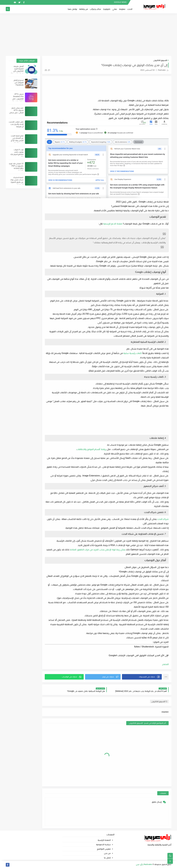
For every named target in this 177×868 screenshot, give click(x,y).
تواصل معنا (72, 9)
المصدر (165, 664)
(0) (47, 70)
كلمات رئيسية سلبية (133, 353)
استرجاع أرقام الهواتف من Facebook (19, 83)
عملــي (115, 9)
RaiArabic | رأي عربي (144, 864)
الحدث (130, 9)
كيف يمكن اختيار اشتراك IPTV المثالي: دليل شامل (16, 110)
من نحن (107, 853)
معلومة (122, 9)
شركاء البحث (163, 519)
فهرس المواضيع (104, 849)
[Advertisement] (88, 35)
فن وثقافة (83, 9)
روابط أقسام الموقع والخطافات (91, 449)
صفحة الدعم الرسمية (113, 224)
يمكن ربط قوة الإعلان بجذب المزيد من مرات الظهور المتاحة (98, 550)
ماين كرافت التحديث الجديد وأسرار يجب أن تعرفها (16, 124)
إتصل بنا (107, 858)
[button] (142, 677)
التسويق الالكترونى (160, 60)
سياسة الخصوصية (103, 844)
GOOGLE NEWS (120, 2)
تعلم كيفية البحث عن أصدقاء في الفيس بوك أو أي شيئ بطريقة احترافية (17, 140)
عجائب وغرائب (96, 9)
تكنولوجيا (107, 9)
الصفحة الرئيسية (104, 840)
